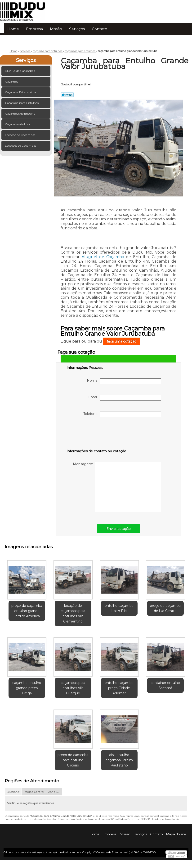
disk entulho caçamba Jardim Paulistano (119, 760)
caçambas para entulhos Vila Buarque (73, 688)
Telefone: (122, 414)
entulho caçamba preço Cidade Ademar (119, 688)
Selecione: (13, 792)
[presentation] (97, 434)
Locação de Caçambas (20, 135)
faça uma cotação (122, 341)
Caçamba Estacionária (21, 92)
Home (13, 29)
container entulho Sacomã (165, 685)
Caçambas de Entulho (20, 114)
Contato (100, 29)
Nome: (124, 381)
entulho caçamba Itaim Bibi (119, 608)
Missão (56, 29)
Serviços (77, 29)
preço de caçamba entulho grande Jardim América (27, 611)
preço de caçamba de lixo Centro (165, 608)
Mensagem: (117, 487)
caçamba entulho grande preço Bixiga (27, 688)
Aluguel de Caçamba (103, 257)
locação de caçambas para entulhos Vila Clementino (73, 613)
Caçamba (12, 81)
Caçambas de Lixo (18, 124)
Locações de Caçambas (21, 146)
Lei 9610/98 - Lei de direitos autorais (158, 819)
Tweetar (67, 95)
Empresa (34, 29)
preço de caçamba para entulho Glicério (73, 760)
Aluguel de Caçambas (20, 71)
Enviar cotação (118, 529)
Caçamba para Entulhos (22, 103)
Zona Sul (54, 792)
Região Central (34, 792)
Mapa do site (176, 834)
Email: (125, 398)
